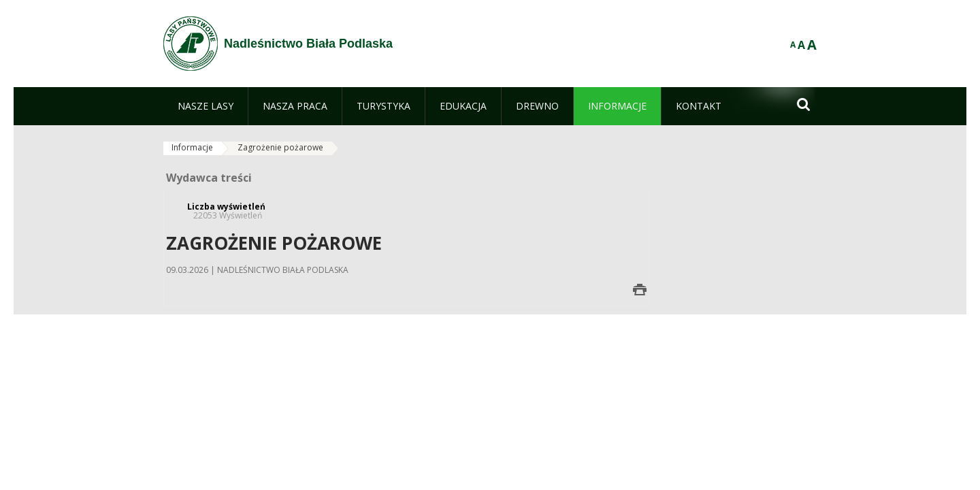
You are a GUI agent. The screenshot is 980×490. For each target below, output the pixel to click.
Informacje (192, 147)
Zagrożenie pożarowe (280, 147)
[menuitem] (206, 106)
